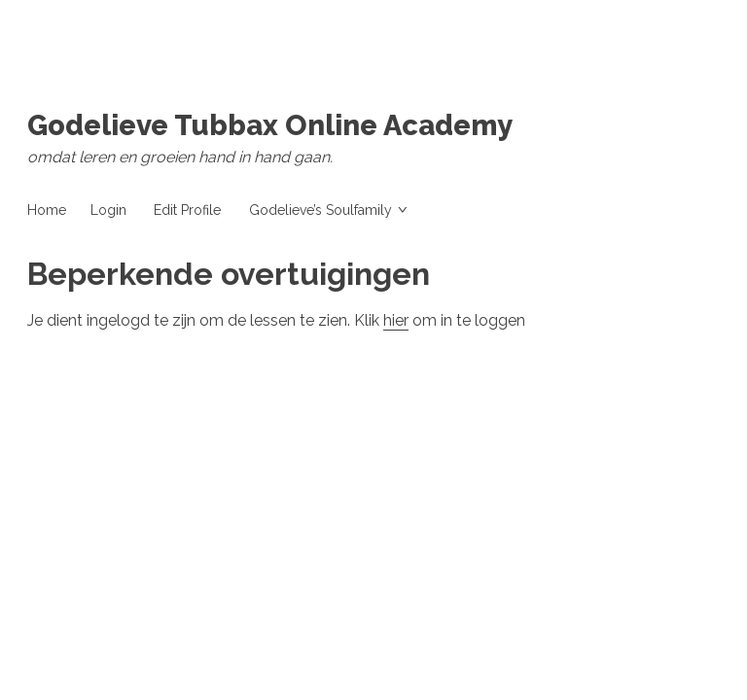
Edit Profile (187, 210)
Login (108, 210)
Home (47, 210)
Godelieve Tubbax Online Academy (270, 125)
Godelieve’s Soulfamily (320, 210)
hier (396, 320)
